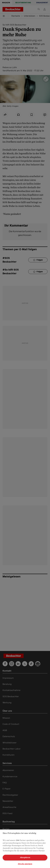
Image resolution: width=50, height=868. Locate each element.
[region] (25, 849)
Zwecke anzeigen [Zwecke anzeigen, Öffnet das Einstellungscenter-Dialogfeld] (25, 864)
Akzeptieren (25, 857)
